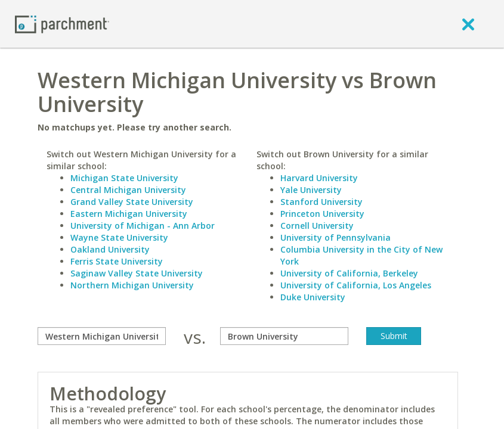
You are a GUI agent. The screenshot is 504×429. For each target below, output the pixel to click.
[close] (468, 24)
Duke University (313, 297)
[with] (284, 336)
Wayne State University (119, 237)
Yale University (311, 190)
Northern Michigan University (132, 285)
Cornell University (317, 226)
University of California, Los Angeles (356, 285)
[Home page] (62, 24)
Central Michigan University (128, 190)
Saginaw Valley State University (137, 273)
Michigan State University (124, 178)
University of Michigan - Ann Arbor (143, 226)
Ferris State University (117, 261)
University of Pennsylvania (336, 237)
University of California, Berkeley (349, 273)
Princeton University (322, 214)
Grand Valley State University (132, 202)
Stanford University (321, 202)
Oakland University (110, 249)
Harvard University (319, 178)
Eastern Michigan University (129, 214)
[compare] (102, 336)
